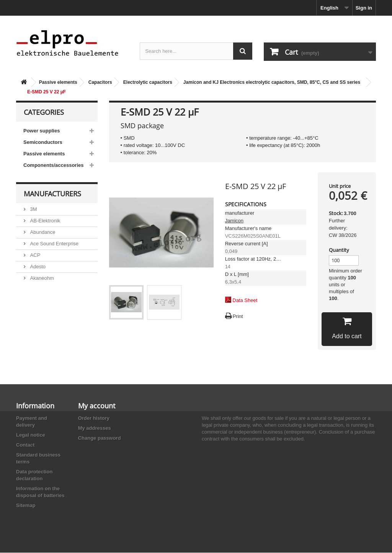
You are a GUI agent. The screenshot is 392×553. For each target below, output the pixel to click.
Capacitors (100, 82)
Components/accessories (54, 165)
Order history (94, 418)
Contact (25, 445)
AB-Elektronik (44, 220)
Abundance (42, 232)
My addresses (95, 428)
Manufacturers (52, 194)
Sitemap (26, 505)
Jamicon (234, 221)
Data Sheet (245, 300)
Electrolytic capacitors (148, 82)
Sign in (364, 8)
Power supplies (42, 131)
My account (97, 406)
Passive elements (58, 82)
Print (238, 316)
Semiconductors (43, 142)
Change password (100, 438)
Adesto (37, 266)
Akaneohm (41, 278)
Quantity (339, 250)
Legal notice (31, 435)
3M (33, 209)
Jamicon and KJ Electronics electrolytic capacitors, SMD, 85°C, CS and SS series (272, 82)
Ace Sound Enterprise (54, 243)
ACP (34, 255)
